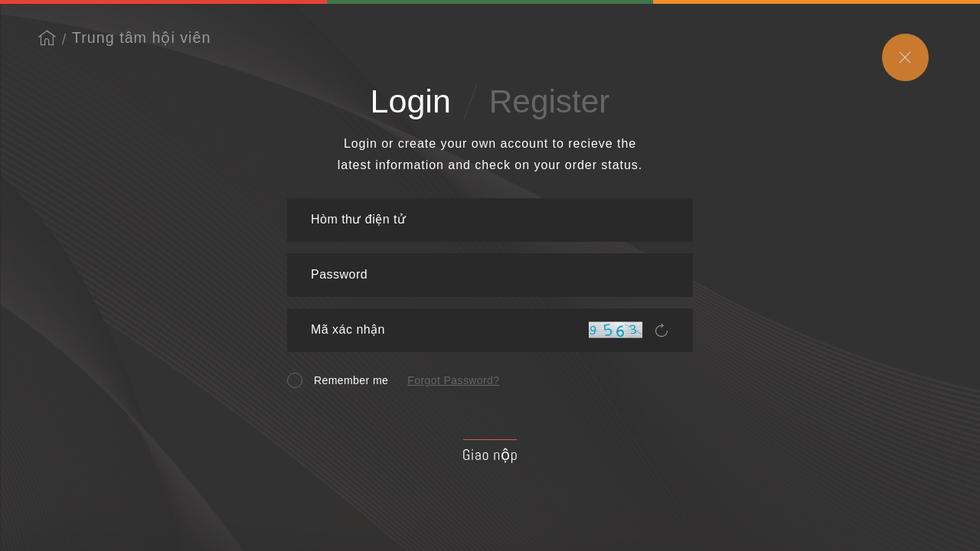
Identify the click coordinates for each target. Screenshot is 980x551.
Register (550, 101)
